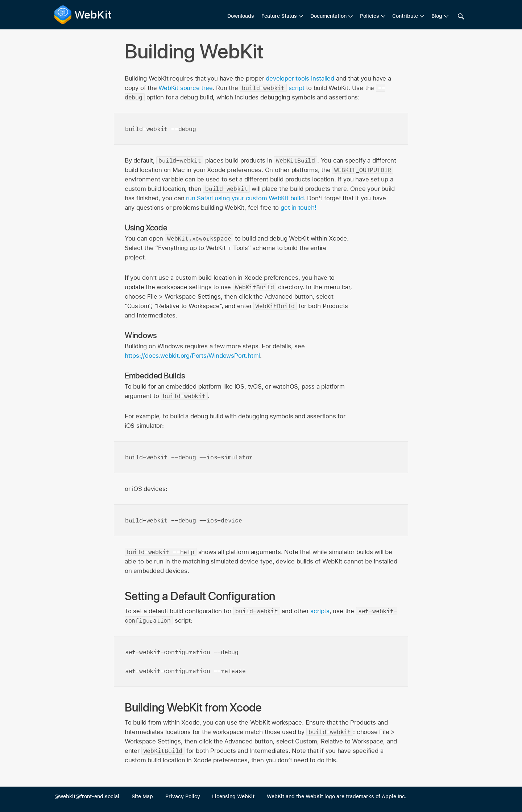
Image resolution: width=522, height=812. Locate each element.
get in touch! (298, 208)
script (297, 88)
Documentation (328, 16)
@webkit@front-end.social (87, 796)
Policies (370, 16)
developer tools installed (300, 78)
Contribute (405, 16)
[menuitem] (282, 16)
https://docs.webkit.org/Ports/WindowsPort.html (192, 356)
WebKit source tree (185, 88)
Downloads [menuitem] (241, 16)
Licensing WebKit (233, 796)
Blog (437, 16)
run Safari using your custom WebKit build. (246, 198)
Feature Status (279, 16)
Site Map (142, 796)
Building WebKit (194, 51)
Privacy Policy (183, 796)
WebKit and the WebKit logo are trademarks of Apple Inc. (337, 796)
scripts (320, 611)
